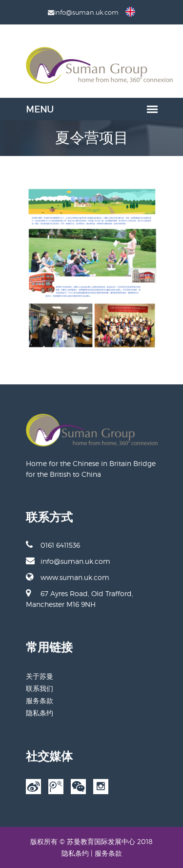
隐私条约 (40, 713)
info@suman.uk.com (68, 561)
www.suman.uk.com (68, 577)
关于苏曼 (40, 676)
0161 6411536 (53, 545)
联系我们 (40, 688)
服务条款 (40, 701)
